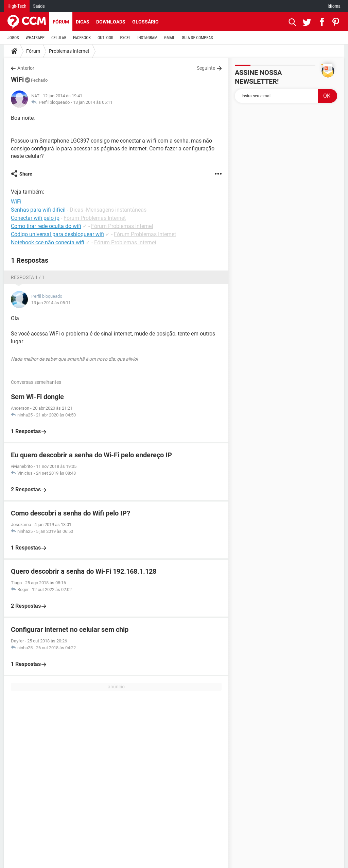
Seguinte (206, 68)
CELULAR (59, 38)
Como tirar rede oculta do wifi (46, 226)
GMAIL (170, 38)
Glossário (145, 22)
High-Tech (17, 6)
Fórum (61, 22)
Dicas (83, 22)
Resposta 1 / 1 (28, 277)
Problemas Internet (69, 51)
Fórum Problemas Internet (95, 218)
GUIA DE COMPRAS (197, 38)
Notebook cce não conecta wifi (48, 242)
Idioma (334, 6)
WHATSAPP (35, 38)
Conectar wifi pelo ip (35, 218)
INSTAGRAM (147, 38)
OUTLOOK (106, 38)
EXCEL (125, 38)
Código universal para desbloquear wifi (57, 234)
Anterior (26, 68)
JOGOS (13, 38)
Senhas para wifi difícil (38, 210)
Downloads (111, 22)
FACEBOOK (82, 38)
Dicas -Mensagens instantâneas (108, 210)
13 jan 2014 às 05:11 (93, 102)
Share (26, 174)
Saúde (39, 6)
